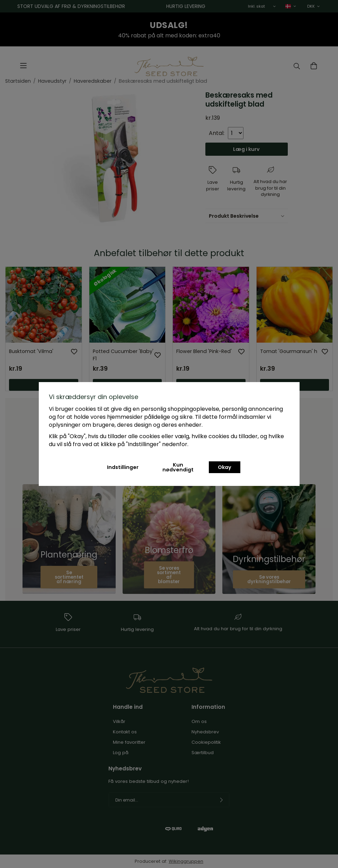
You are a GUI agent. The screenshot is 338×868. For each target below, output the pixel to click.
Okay (225, 467)
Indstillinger (123, 467)
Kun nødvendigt (178, 467)
